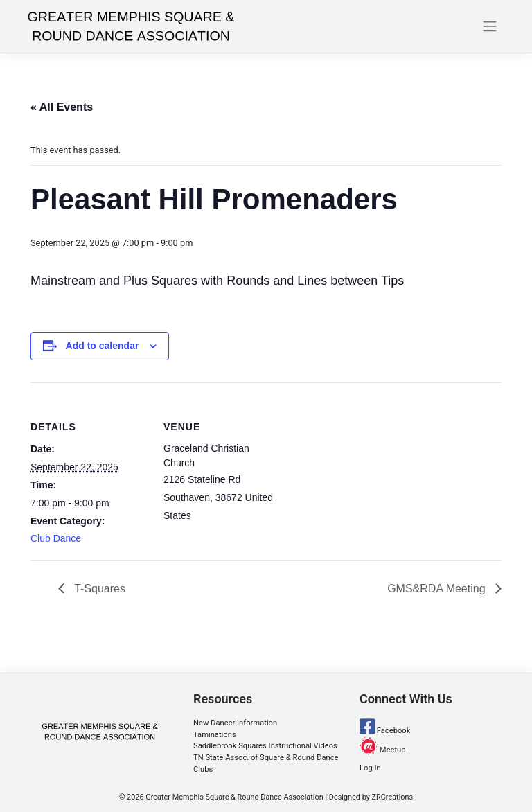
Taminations (215, 735)
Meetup (383, 750)
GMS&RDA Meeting (438, 589)
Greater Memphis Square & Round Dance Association (234, 797)
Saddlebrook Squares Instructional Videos (265, 746)
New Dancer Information (235, 723)
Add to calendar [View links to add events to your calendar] (103, 346)
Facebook (385, 731)
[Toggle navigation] (490, 26)
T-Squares (98, 589)
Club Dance (56, 538)
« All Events (62, 107)
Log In (370, 768)
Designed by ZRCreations (371, 797)
